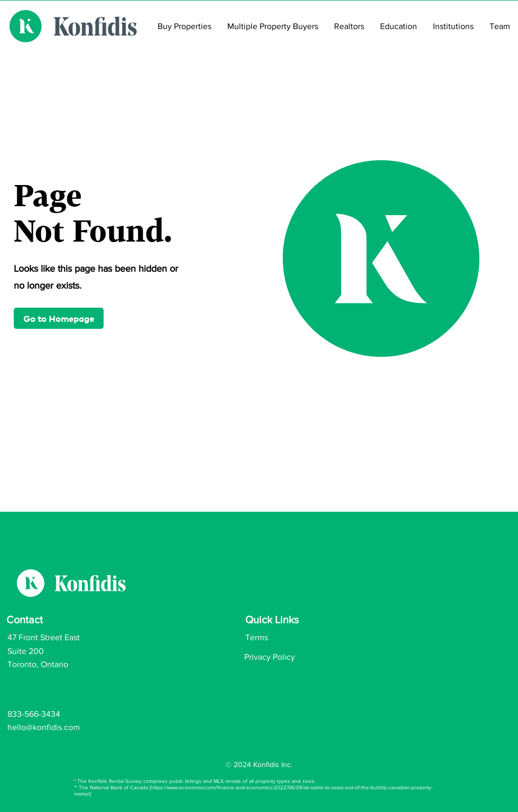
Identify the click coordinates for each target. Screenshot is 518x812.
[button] (59, 318)
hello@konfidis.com (44, 727)
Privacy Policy (270, 657)
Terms (257, 637)
